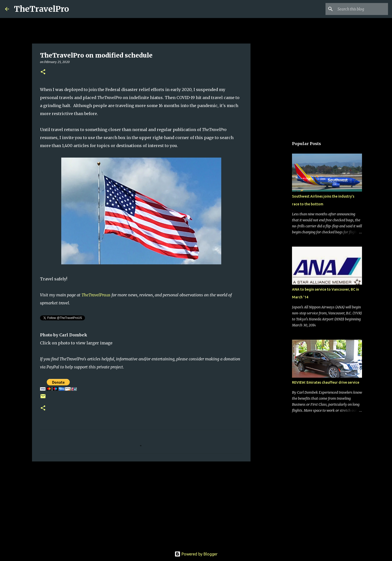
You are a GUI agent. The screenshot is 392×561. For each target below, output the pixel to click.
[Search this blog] (362, 9)
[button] (43, 72)
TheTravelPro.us (96, 295)
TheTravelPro (41, 9)
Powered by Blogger (196, 554)
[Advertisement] (141, 504)
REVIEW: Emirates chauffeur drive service (326, 382)
